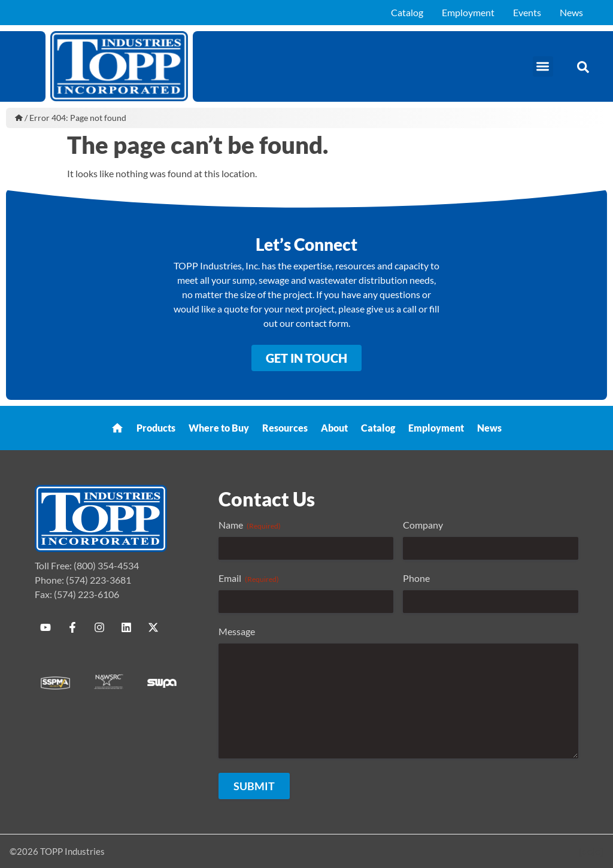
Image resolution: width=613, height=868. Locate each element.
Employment (468, 12)
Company (423, 525)
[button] (543, 67)
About (334, 428)
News (571, 12)
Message (237, 631)
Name (250, 525)
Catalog (407, 12)
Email (249, 578)
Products (156, 428)
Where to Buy (219, 428)
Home (19, 118)
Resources (285, 428)
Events (527, 12)
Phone (416, 578)
